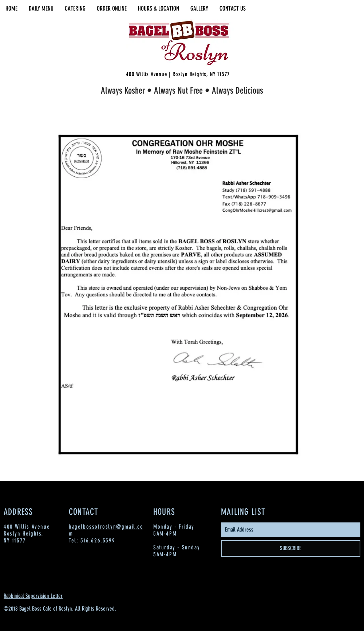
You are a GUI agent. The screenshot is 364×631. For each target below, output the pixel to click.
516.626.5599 (98, 540)
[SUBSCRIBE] (291, 548)
